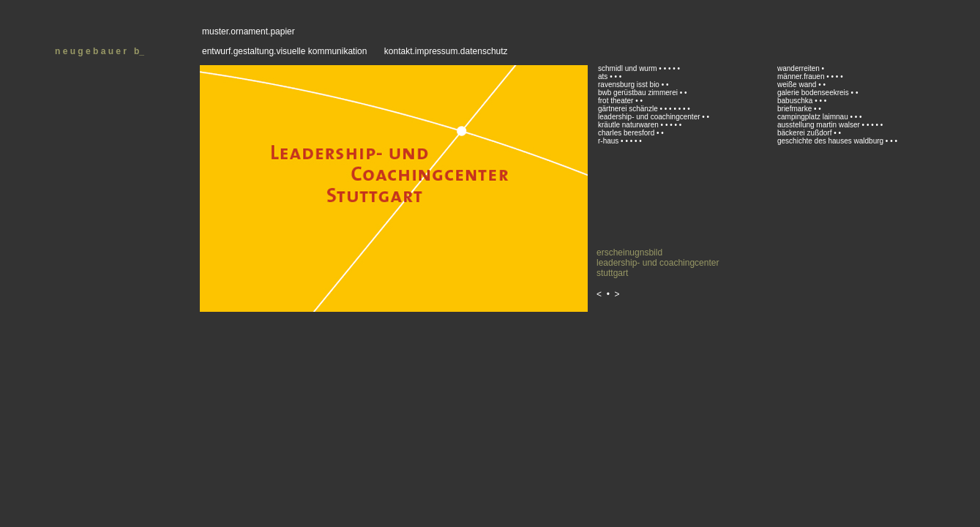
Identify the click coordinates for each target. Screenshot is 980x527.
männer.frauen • (803, 76)
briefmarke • (798, 109)
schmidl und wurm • (630, 68)
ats (603, 76)
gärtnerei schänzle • (630, 109)
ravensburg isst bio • (631, 85)
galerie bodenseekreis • (815, 93)
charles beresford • (629, 133)
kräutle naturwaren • (631, 125)
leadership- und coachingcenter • (651, 117)
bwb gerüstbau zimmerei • (640, 93)
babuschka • (797, 101)
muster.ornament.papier (248, 31)
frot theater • (618, 101)
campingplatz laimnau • (815, 117)
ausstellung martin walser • (821, 125)
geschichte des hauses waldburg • (833, 141)
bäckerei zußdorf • (807, 133)
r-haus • (611, 141)
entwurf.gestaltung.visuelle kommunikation (284, 51)
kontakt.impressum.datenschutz (446, 51)
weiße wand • (800, 85)
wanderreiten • (801, 68)
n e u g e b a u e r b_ (100, 51)
